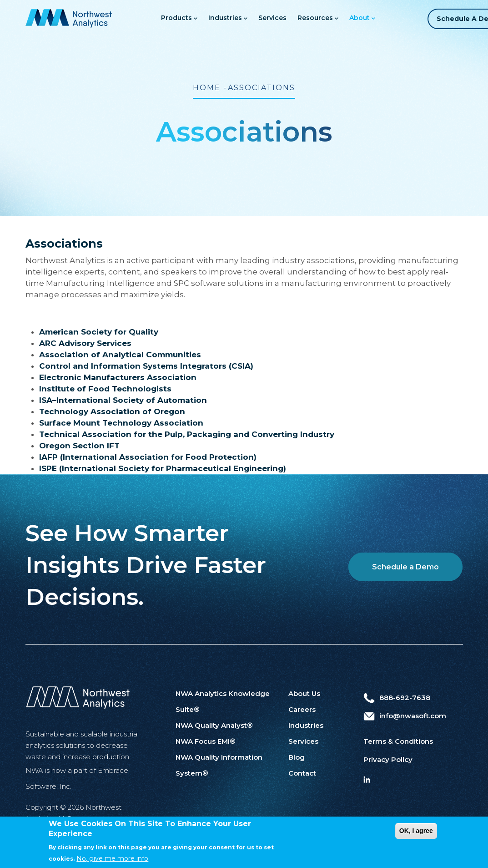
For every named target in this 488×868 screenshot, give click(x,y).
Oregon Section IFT (79, 446)
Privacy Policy (388, 759)
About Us (304, 693)
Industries (225, 18)
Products (176, 18)
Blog (297, 757)
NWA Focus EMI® (206, 741)
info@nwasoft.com (405, 716)
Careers (302, 709)
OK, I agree (416, 838)
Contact (302, 773)
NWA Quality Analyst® (214, 725)
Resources (315, 18)
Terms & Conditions (398, 741)
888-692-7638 (397, 698)
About (360, 18)
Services (270, 18)
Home (207, 88)
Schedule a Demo (405, 567)
